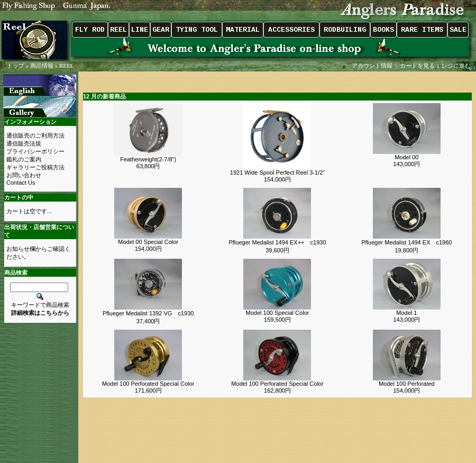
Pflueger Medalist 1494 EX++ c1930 (277, 242)
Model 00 (406, 157)
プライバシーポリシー (35, 151)
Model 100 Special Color (278, 313)
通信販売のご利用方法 (35, 135)
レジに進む (457, 66)
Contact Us (21, 183)
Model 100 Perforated (407, 384)
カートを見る (417, 66)
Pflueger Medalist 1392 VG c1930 (148, 313)
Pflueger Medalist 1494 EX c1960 (406, 242)
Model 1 (406, 313)
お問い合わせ (24, 175)
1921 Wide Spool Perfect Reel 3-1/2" (277, 173)
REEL (67, 66)
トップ (16, 66)
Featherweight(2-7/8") (148, 159)
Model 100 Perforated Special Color (148, 384)
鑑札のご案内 (24, 159)
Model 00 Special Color (148, 242)
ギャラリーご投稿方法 (35, 167)
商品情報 (42, 66)
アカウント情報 (372, 66)
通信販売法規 (24, 143)
